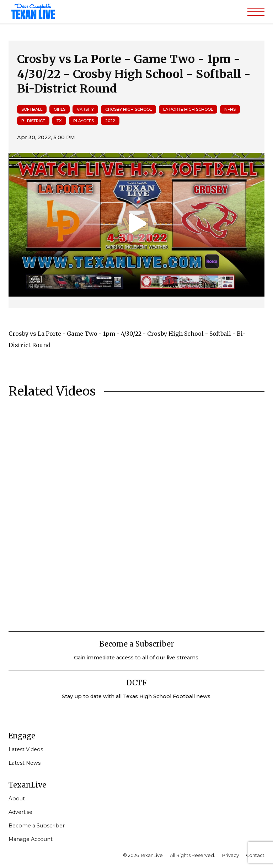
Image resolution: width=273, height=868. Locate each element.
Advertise (20, 812)
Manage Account (31, 839)
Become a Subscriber (37, 826)
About (17, 799)
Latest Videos (26, 749)
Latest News (25, 763)
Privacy (231, 855)
